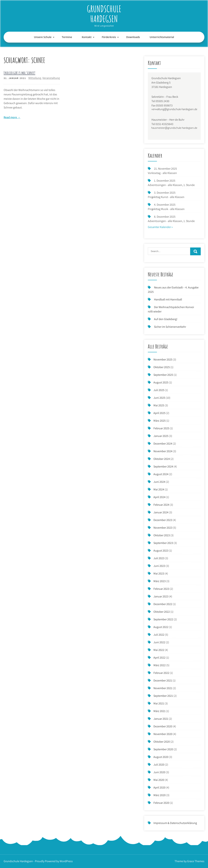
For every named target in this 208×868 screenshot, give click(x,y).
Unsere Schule (43, 37)
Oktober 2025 (162, 367)
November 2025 (163, 359)
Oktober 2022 (162, 612)
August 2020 (161, 757)
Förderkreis (109, 37)
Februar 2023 (161, 589)
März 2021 (159, 711)
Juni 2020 (159, 772)
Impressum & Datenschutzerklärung (175, 823)
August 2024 (161, 474)
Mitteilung (35, 78)
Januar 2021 (161, 719)
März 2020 (160, 795)
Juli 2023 (159, 558)
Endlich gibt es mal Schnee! (19, 73)
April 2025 (159, 413)
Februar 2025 (161, 428)
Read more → (12, 117)
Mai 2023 (159, 573)
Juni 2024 (159, 482)
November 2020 (163, 734)
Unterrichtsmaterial (162, 37)
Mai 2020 (159, 780)
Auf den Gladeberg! (166, 319)
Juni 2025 (159, 398)
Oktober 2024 (162, 459)
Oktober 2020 (162, 742)
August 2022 (161, 627)
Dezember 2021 (163, 680)
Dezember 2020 (163, 726)
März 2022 (160, 665)
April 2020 (159, 787)
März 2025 (160, 421)
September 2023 (163, 543)
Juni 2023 (159, 566)
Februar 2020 (161, 803)
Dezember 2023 (163, 520)
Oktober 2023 (162, 535)
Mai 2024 (159, 489)
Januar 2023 (161, 596)
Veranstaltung (51, 78)
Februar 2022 (161, 673)
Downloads (133, 37)
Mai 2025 (159, 405)
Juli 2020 (159, 765)
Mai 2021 (159, 703)
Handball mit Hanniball (168, 299)
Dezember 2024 (163, 444)
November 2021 (163, 688)
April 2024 (159, 497)
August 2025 (161, 382)
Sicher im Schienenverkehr (170, 327)
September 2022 (163, 619)
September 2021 (163, 696)
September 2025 (163, 375)
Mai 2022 (159, 650)
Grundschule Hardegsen (104, 14)
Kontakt (87, 37)
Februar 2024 (161, 505)
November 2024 (163, 451)
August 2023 (161, 551)
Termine (67, 37)
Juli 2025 (159, 390)
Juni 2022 (159, 642)
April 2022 (159, 658)
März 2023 (160, 581)
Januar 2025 (161, 436)
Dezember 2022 (163, 604)
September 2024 (163, 466)
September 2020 (163, 749)
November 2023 (163, 528)
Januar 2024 (161, 512)
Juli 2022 (159, 635)
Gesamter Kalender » (160, 227)
